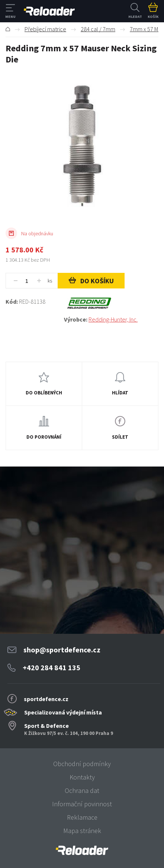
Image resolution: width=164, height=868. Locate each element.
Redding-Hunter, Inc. (113, 319)
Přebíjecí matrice (45, 29)
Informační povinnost (82, 804)
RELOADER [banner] (49, 11)
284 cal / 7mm (98, 29)
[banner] (82, 850)
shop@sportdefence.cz (62, 650)
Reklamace (82, 817)
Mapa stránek (82, 831)
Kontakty (82, 777)
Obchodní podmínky (82, 764)
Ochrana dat (82, 790)
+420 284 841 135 (52, 667)
